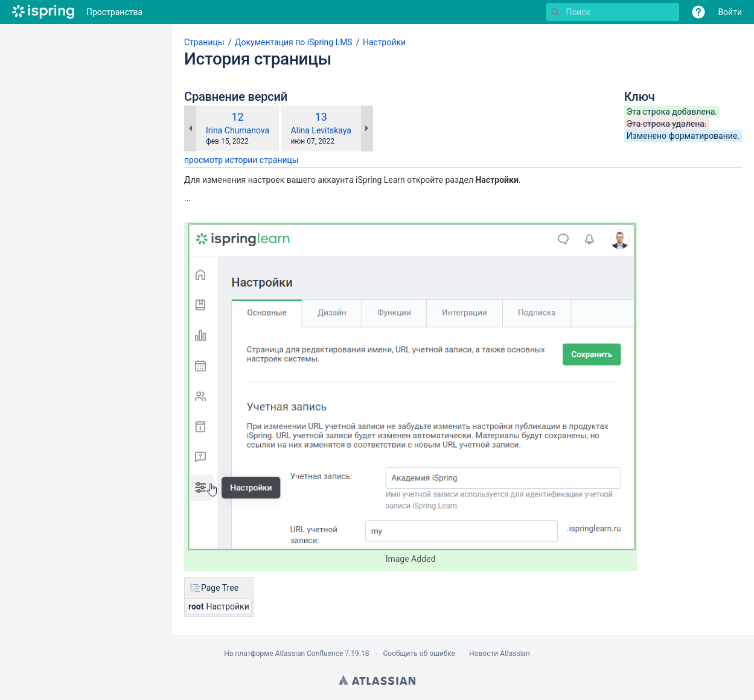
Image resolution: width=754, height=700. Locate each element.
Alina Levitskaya (321, 130)
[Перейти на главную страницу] (43, 12)
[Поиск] (555, 12)
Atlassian (377, 680)
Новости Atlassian (500, 654)
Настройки (384, 42)
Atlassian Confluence (309, 654)
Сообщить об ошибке (419, 654)
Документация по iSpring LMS (294, 42)
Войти (730, 12)
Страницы (204, 42)
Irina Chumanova (238, 130)
